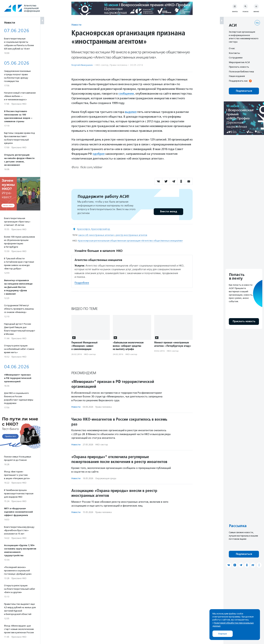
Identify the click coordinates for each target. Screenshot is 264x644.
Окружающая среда (106, 478)
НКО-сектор (102, 65)
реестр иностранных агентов (131, 235)
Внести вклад (168, 211)
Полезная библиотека (241, 71)
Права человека (118, 65)
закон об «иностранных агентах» (96, 235)
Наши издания (237, 76)
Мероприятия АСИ (239, 62)
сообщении (126, 94)
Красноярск (84, 229)
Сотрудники (236, 58)
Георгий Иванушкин (82, 65)
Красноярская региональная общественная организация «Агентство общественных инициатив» (130, 240)
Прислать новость (239, 67)
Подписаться (244, 91)
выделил (131, 112)
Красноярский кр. (101, 229)
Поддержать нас (238, 81)
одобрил (99, 153)
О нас (232, 48)
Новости (76, 25)
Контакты (234, 53)
